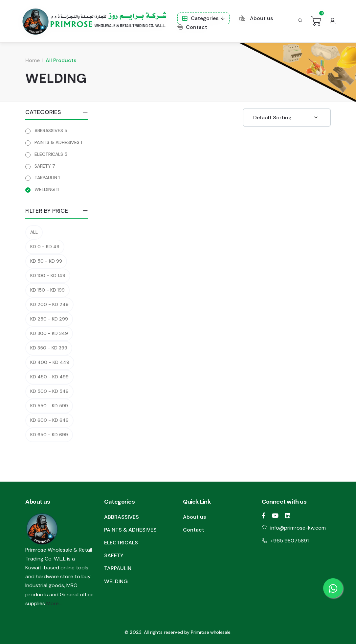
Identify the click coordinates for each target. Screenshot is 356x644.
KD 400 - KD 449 (50, 362)
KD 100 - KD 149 (48, 275)
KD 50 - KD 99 (46, 261)
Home (33, 60)
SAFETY (45, 166)
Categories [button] (200, 18)
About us (256, 18)
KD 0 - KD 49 (45, 247)
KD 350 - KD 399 (49, 348)
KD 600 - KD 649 (49, 420)
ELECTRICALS (51, 154)
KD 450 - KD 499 (49, 377)
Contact (192, 27)
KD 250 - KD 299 (49, 319)
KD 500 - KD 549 (49, 391)
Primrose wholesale (211, 632)
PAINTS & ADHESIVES (58, 142)
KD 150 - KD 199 (47, 290)
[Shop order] (287, 118)
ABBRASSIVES (51, 131)
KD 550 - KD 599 (49, 406)
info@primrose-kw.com (298, 528)
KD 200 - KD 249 (49, 304)
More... (54, 603)
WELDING (47, 189)
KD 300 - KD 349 (49, 333)
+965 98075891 (289, 541)
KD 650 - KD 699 (49, 435)
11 (57, 189)
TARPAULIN (47, 178)
